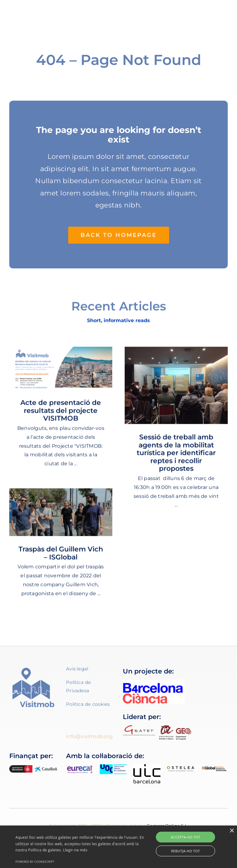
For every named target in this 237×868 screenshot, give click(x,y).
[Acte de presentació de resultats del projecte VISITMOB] (61, 371)
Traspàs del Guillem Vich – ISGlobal (61, 556)
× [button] (232, 831)
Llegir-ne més (75, 850)
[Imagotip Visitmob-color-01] (39, 12)
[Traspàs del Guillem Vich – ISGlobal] (61, 515)
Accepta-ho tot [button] (185, 837)
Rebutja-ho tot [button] (185, 851)
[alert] (118, 847)
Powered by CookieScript (35, 862)
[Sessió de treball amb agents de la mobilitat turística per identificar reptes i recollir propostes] (176, 389)
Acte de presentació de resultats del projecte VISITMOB (61, 414)
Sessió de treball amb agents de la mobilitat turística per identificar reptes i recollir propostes (176, 456)
